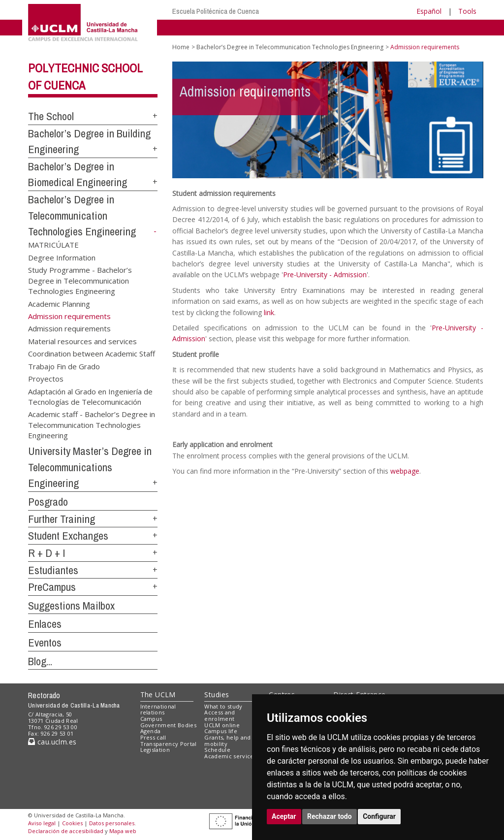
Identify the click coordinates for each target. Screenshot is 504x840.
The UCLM (158, 695)
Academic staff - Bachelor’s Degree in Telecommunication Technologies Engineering (92, 425)
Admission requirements (69, 328)
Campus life (221, 731)
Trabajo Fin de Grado (64, 366)
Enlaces (45, 624)
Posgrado (48, 502)
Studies (217, 695)
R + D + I (47, 553)
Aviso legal (42, 823)
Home (181, 47)
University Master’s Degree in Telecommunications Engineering (90, 467)
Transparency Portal (169, 744)
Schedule (217, 750)
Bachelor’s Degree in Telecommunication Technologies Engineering (82, 215)
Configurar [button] (379, 816)
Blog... (40, 661)
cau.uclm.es (52, 742)
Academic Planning (59, 303)
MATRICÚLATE (53, 245)
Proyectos (46, 379)
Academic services (230, 756)
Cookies (72, 823)
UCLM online (222, 725)
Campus (151, 719)
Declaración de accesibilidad (66, 831)
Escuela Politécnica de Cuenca (216, 11)
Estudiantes (53, 570)
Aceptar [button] (284, 816)
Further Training (62, 519)
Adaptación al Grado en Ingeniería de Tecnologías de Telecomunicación (90, 396)
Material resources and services (82, 341)
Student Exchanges (68, 536)
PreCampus (52, 587)
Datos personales (112, 823)
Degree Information (62, 257)
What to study (223, 706)
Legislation (155, 750)
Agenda (151, 731)
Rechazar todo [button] (330, 816)
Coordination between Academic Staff (92, 354)
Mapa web (123, 831)
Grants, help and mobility (227, 741)
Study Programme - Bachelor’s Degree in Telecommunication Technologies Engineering (80, 280)
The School (51, 116)
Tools (467, 11)
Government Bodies (169, 725)
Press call (153, 737)
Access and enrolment (220, 715)
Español (429, 11)
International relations (158, 710)
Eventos (45, 643)
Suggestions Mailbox (71, 606)
